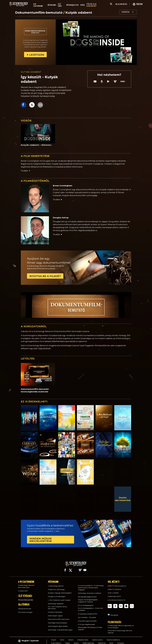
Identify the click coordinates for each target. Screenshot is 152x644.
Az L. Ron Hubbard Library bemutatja (58, 605)
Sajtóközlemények (25, 606)
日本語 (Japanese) (88, 641)
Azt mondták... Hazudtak (87, 615)
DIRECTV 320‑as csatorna (117, 584)
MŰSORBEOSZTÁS (72, 5)
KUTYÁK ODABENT (31, 72)
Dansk (62, 637)
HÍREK (83, 5)
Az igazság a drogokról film (88, 612)
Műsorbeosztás (26, 598)
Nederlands (102, 641)
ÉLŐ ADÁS (60, 5)
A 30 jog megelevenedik (86, 622)
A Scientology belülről (56, 584)
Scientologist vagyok (55, 613)
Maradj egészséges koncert (87, 594)
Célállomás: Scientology (56, 587)
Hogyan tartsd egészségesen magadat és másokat (88, 598)
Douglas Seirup (61, 218)
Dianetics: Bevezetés (55, 610)
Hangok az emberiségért (57, 594)
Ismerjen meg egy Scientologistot (60, 591)
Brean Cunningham (63, 186)
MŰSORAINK (52, 5)
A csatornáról (23, 589)
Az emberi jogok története (87, 619)
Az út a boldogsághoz (86, 603)
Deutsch (71, 637)
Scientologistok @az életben (58, 624)
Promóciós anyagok (25, 610)
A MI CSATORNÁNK (38, 5)
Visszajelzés (114, 613)
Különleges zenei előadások (58, 620)
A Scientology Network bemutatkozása (26, 584)
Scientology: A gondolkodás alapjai (60, 628)
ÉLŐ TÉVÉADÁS (25, 594)
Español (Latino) (98, 637)
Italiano (76, 641)
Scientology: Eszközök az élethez (90, 591)
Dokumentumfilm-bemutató (39, 13)
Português (121, 641)
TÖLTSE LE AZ (91, 5)
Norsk (111, 641)
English (54, 637)
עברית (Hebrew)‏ (56, 641)
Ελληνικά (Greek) (83, 637)
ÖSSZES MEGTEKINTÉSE (123, 499)
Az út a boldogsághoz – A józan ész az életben (90, 607)
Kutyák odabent (79, 13)
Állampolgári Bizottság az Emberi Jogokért (90, 626)
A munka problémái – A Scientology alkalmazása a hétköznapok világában (91, 585)
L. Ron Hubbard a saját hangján (59, 598)
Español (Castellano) (113, 637)
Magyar (67, 641)
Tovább (58, 199)
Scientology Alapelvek (56, 601)
